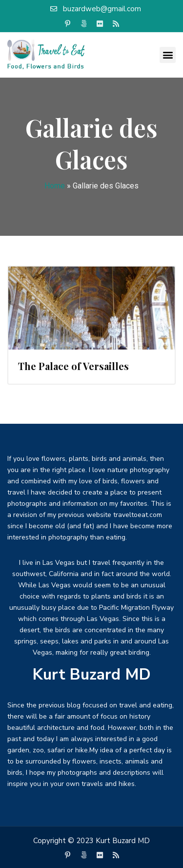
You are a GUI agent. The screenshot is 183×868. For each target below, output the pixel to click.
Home (55, 186)
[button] (168, 55)
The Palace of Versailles (73, 366)
